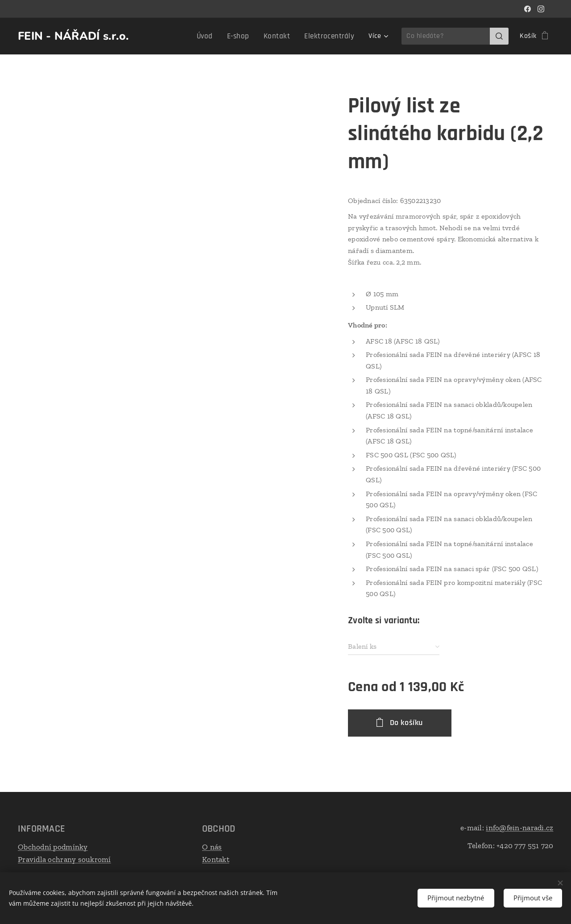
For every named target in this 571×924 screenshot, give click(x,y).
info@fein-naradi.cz (519, 828)
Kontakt (216, 859)
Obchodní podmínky (53, 847)
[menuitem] (162, 36)
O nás (212, 847)
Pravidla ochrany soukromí (64, 859)
